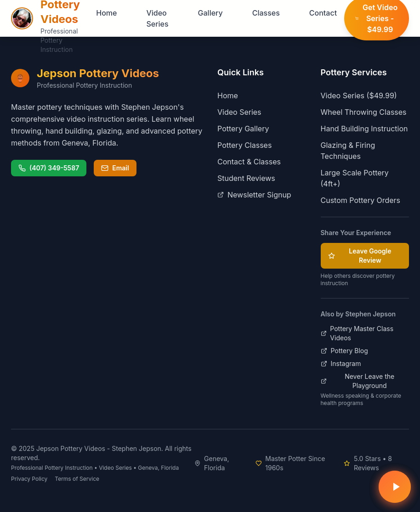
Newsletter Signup (254, 195)
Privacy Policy (29, 479)
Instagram (341, 363)
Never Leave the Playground (358, 381)
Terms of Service (77, 479)
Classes (266, 13)
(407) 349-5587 (49, 168)
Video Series (157, 18)
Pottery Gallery (243, 129)
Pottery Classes (244, 145)
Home (106, 13)
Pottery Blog (344, 351)
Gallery (210, 13)
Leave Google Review (360, 256)
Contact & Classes (249, 162)
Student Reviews (246, 178)
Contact (323, 13)
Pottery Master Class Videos (357, 333)
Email (115, 168)
